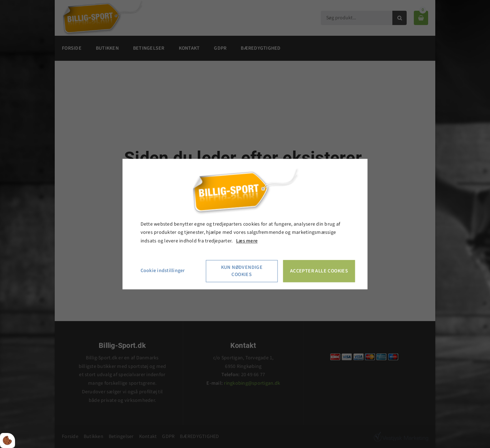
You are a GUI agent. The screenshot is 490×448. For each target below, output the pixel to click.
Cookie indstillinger (163, 271)
